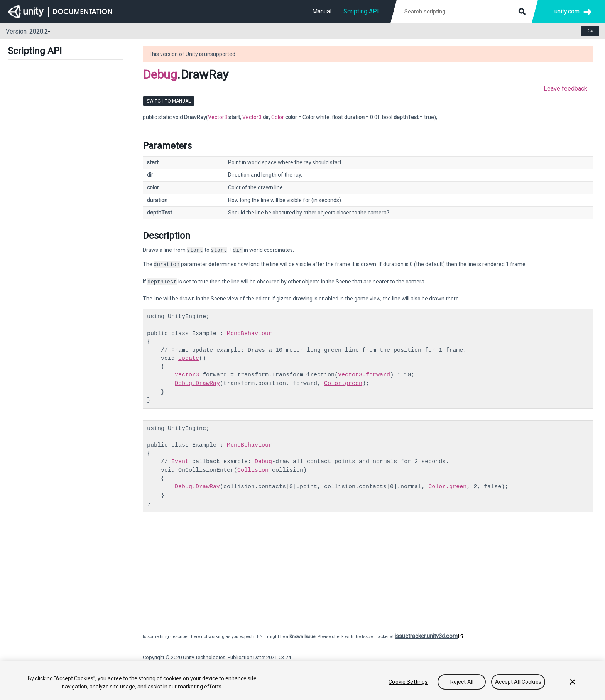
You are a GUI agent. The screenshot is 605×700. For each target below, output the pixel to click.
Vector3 (218, 117)
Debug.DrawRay (197, 383)
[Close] (573, 682)
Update (189, 358)
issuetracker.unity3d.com (426, 636)
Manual (322, 11)
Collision (253, 470)
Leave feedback (565, 89)
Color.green (343, 383)
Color (278, 117)
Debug (160, 74)
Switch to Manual (169, 101)
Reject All (462, 682)
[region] (302, 681)
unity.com (567, 11)
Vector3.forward (364, 375)
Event (180, 462)
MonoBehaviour (249, 334)
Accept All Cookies (518, 682)
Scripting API (361, 11)
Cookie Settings (408, 682)
